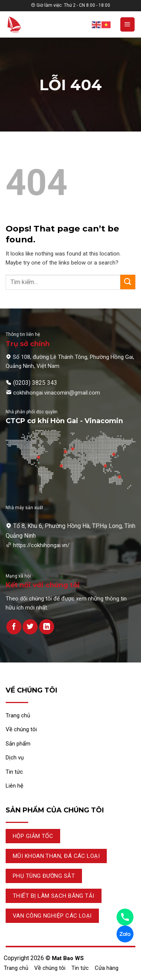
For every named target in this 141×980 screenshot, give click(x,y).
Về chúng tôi (50, 968)
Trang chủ (16, 968)
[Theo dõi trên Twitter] (30, 627)
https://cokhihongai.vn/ (41, 545)
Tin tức (80, 968)
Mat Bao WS (68, 958)
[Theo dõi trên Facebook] (14, 627)
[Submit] (128, 282)
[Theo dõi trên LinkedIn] (47, 627)
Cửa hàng (107, 968)
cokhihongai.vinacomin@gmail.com (57, 393)
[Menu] (127, 24)
